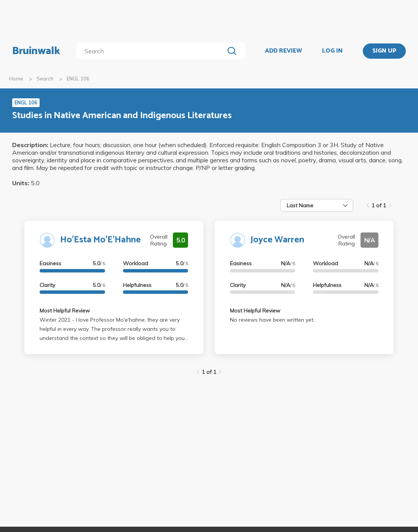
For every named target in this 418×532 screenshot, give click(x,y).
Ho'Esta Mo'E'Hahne (101, 240)
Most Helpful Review (65, 311)
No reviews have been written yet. (272, 320)
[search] (152, 51)
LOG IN (332, 51)
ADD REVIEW (283, 51)
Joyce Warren (277, 240)
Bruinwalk (36, 51)
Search (45, 79)
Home (16, 79)
